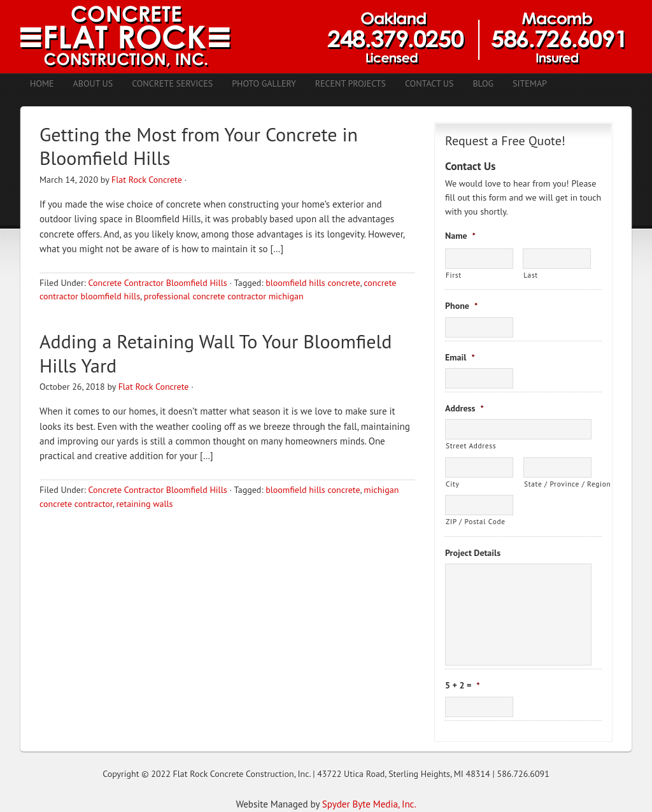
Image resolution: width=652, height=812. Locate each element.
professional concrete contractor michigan (224, 296)
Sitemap (530, 83)
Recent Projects (351, 83)
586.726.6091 (523, 774)
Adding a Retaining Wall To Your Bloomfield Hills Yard (216, 353)
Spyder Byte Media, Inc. (369, 804)
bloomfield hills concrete (313, 283)
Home (42, 83)
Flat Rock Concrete (147, 180)
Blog (483, 83)
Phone (461, 306)
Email (460, 357)
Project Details (473, 553)
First (454, 275)
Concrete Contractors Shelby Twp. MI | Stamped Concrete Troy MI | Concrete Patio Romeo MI (326, 37)
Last (531, 275)
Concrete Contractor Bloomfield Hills (157, 283)
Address (464, 408)
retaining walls (145, 504)
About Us (93, 83)
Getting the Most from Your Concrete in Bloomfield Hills (199, 146)
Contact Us (429, 83)
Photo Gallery (264, 83)
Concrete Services (172, 83)
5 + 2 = (463, 685)
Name (460, 236)
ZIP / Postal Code (476, 521)
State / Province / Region (558, 484)
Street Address (471, 445)
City (452, 484)
